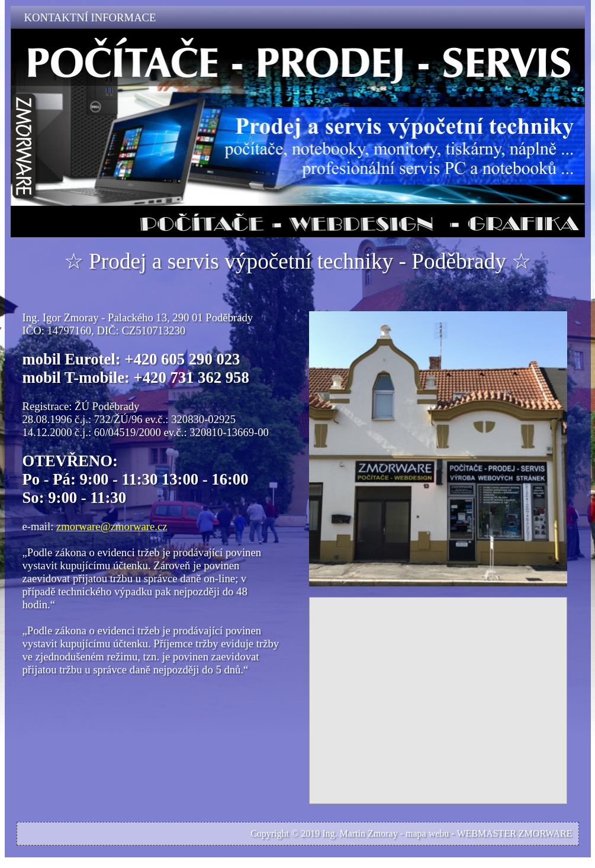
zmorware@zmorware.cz (112, 526)
